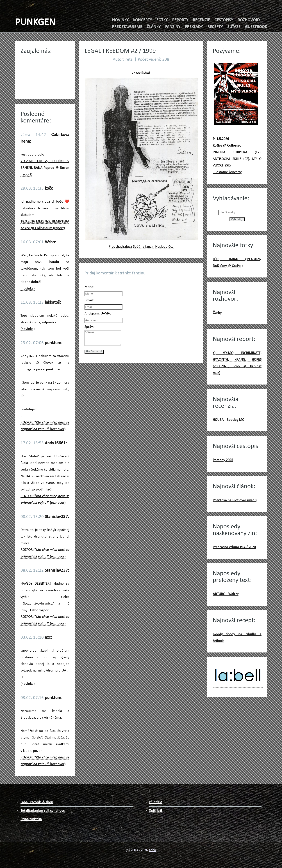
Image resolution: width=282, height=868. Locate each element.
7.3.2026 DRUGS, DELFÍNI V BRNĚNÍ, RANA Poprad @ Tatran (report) (45, 168)
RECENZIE (201, 20)
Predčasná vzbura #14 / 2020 (234, 547)
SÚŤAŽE (234, 27)
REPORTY (180, 20)
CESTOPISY (224, 20)
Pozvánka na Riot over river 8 (235, 500)
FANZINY (173, 27)
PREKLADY (194, 27)
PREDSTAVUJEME (127, 27)
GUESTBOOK (256, 27)
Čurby (217, 313)
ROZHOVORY (249, 20)
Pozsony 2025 (223, 460)
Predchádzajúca (120, 247)
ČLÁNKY (154, 27)
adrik (153, 850)
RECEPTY (215, 27)
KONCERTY (143, 20)
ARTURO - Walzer (226, 594)
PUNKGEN (35, 23)
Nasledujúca (164, 247)
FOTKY (162, 20)
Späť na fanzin (144, 247)
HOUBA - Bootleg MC (228, 420)
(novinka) (28, 289)
